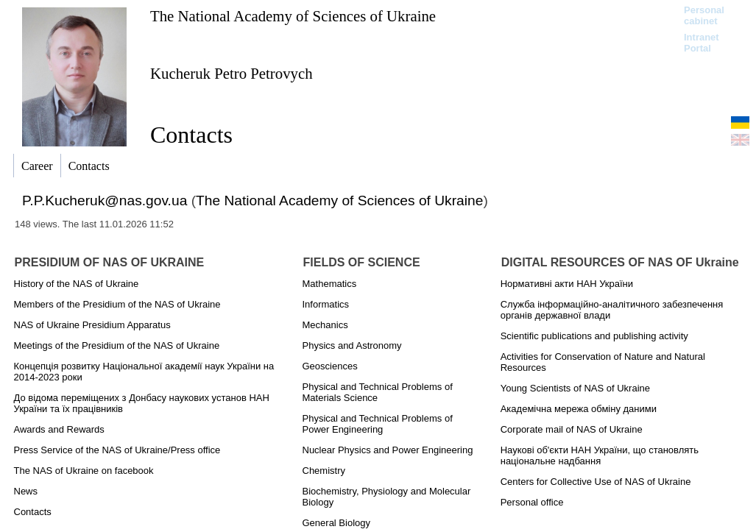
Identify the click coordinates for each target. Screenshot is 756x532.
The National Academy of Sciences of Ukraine (293, 16)
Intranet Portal (702, 43)
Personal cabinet (704, 15)
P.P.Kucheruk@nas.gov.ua (105, 201)
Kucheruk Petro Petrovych (232, 73)
